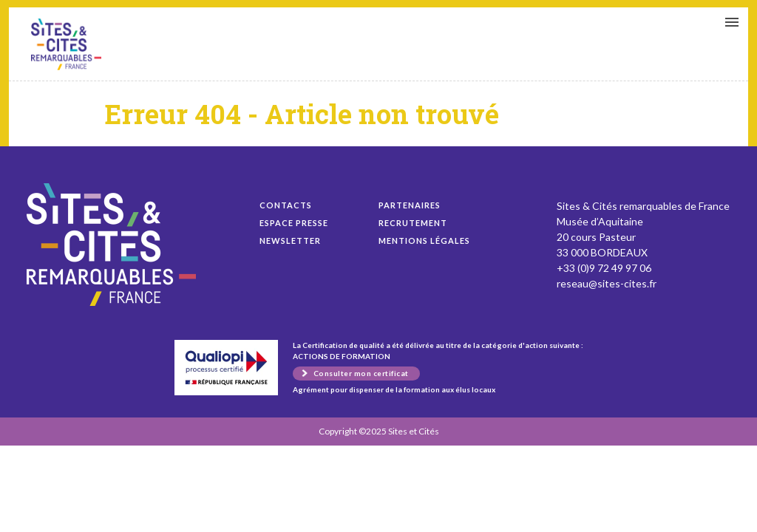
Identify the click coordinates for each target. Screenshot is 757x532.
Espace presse (294, 223)
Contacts (286, 205)
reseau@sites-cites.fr (607, 283)
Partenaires (410, 205)
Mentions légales (424, 241)
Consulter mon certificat (361, 373)
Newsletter (290, 241)
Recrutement (413, 223)
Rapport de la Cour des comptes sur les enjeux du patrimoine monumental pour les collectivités (66, 44)
